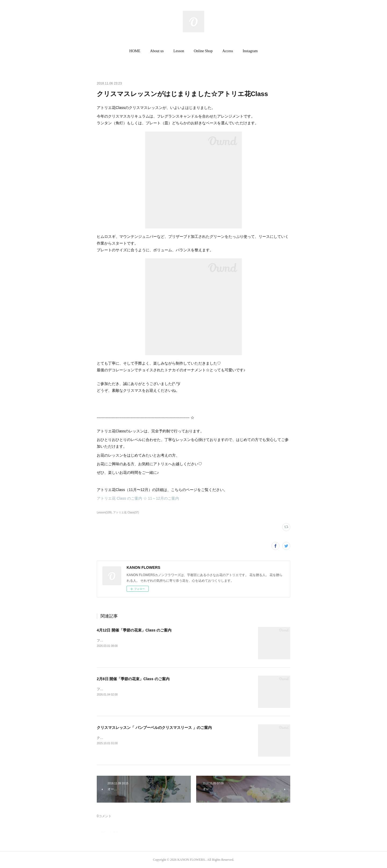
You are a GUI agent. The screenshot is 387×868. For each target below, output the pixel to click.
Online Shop (203, 51)
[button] (135, 51)
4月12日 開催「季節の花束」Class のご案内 (134, 630)
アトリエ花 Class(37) (126, 512)
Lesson (179, 51)
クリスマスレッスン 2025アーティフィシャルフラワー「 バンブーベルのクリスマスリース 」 (165, 738)
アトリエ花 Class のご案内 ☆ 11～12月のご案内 (138, 498)
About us (157, 51)
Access (228, 51)
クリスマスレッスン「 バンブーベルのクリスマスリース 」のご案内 (154, 728)
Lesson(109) (104, 512)
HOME (135, 51)
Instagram (250, 51)
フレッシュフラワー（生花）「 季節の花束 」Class (134, 640)
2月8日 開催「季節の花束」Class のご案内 (133, 679)
